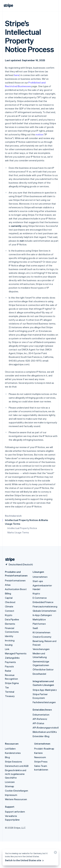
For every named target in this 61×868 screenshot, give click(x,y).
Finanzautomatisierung (45, 606)
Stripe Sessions (13, 762)
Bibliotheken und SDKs (45, 732)
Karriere (39, 753)
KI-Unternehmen (42, 632)
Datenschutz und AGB (17, 766)
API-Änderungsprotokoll (46, 728)
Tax (7, 687)
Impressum (11, 795)
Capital (9, 598)
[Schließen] (55, 853)
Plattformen (39, 624)
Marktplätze (39, 619)
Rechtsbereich (13, 516)
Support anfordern (15, 812)
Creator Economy (42, 637)
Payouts (9, 666)
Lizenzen (10, 782)
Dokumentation (41, 715)
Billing (8, 593)
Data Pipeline (12, 619)
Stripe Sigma (12, 683)
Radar (8, 671)
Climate (9, 606)
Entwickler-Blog (41, 736)
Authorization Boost (16, 589)
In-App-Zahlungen (42, 615)
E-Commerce (40, 598)
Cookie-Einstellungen (16, 791)
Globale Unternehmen (45, 611)
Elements (10, 624)
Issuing (9, 645)
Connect (10, 611)
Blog (7, 757)
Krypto (9, 615)
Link (7, 649)
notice (39, 134)
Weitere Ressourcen (16, 799)
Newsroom (40, 757)
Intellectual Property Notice (22, 528)
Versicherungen (41, 649)
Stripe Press (41, 762)
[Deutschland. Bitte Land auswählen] (19, 564)
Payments (11, 662)
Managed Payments (16, 653)
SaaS (35, 628)
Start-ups (38, 581)
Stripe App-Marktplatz (45, 690)
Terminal (10, 692)
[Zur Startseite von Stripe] (9, 560)
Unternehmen (40, 577)
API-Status (39, 723)
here (17, 75)
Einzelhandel (39, 674)
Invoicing (10, 640)
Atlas (8, 585)
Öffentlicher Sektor (43, 669)
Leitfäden (10, 749)
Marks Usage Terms (18, 532)
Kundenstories (13, 753)
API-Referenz (40, 719)
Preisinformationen (15, 580)
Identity (9, 636)
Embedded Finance (43, 602)
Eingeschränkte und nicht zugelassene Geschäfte (16, 774)
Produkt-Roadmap (44, 749)
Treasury (10, 696)
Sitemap (9, 786)
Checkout (10, 602)
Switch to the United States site (25, 860)
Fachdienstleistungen (44, 702)
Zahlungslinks (12, 658)
